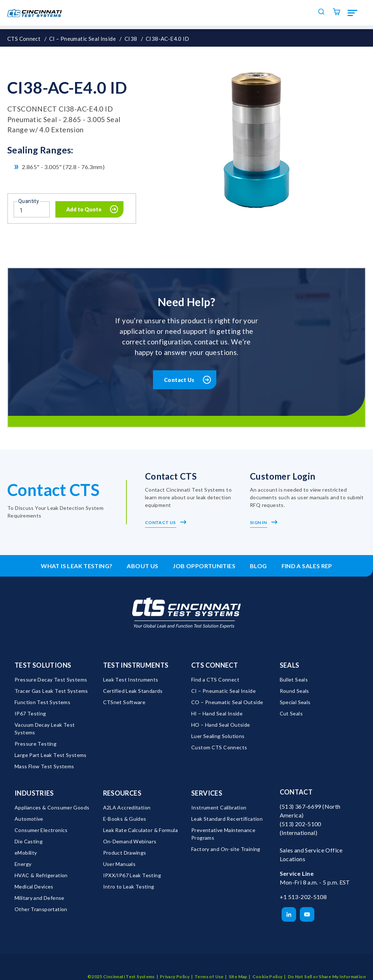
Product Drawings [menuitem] (125, 853)
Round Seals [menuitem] (295, 691)
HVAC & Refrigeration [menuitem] (41, 876)
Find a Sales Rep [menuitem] (307, 567)
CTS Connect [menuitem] (215, 665)
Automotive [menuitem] (29, 819)
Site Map (238, 967)
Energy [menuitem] (23, 864)
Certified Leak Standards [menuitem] (133, 691)
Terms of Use (209, 967)
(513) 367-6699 (301, 807)
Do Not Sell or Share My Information (327, 967)
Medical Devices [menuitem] (34, 887)
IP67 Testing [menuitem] (30, 714)
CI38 (131, 39)
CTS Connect (24, 39)
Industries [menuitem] (34, 793)
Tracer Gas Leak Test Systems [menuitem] (51, 691)
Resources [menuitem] (122, 793)
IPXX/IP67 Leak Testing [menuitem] (132, 876)
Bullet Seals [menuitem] (294, 680)
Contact (296, 792)
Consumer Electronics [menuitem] (41, 830)
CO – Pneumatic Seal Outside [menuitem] (227, 702)
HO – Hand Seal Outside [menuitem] (221, 725)
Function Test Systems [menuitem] (42, 702)
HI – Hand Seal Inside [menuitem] (217, 714)
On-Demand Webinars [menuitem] (130, 842)
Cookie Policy (268, 967)
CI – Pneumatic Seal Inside (83, 39)
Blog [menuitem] (258, 567)
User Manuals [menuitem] (119, 864)
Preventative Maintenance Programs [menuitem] (224, 834)
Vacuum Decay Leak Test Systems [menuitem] (45, 729)
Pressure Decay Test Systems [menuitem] (51, 680)
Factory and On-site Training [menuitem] (226, 849)
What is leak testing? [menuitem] (76, 567)
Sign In (264, 523)
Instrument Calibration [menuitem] (219, 808)
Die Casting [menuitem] (29, 842)
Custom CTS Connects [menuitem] (219, 748)
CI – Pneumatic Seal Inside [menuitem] (223, 691)
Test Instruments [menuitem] (136, 665)
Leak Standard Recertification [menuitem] (227, 819)
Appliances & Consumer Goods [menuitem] (52, 808)
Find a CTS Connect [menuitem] (215, 680)
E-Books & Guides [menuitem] (125, 819)
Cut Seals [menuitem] (291, 714)
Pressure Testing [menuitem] (36, 744)
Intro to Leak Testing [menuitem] (129, 887)
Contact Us (179, 380)
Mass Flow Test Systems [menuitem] (44, 767)
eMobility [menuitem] (26, 853)
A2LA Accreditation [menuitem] (127, 808)
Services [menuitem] (207, 793)
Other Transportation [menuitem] (41, 909)
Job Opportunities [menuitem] (204, 567)
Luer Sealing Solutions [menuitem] (218, 736)
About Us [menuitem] (142, 567)
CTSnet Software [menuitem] (124, 702)
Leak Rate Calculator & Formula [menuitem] (141, 830)
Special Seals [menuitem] (295, 702)
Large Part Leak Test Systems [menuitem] (51, 755)
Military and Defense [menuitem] (40, 898)
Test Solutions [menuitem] (43, 665)
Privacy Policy (175, 967)
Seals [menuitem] (290, 665)
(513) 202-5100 (301, 824)
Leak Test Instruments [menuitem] (131, 680)
